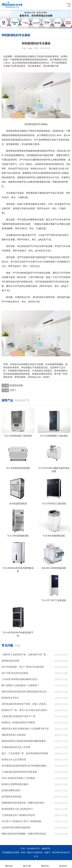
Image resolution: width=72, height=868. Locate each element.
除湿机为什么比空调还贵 (14, 759)
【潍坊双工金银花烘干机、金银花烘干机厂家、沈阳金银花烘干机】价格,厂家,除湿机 (26, 654)
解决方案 (27, 864)
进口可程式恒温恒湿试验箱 (15, 673)
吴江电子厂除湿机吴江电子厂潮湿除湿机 (22, 821)
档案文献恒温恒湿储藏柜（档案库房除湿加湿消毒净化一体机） (26, 834)
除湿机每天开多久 (10, 698)
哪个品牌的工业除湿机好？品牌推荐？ (20, 685)
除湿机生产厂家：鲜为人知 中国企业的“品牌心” (25, 710)
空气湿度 (22, 220)
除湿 (44, 131)
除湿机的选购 (16, 385)
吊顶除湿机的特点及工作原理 (16, 747)
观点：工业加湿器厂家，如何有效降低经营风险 (25, 753)
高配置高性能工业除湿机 (14, 735)
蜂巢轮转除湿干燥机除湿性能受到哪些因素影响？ (26, 741)
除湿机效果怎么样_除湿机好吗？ (18, 809)
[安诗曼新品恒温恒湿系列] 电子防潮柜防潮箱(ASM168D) (26, 766)
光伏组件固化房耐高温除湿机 (16, 827)
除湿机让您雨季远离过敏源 (15, 784)
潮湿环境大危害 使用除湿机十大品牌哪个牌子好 (25, 729)
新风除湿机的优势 (10, 661)
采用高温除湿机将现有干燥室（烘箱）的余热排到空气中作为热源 (26, 704)
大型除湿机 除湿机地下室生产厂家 (19, 716)
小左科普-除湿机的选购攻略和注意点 (20, 679)
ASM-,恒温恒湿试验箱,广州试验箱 (18, 778)
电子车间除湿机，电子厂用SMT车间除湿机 (23, 667)
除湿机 (14, 131)
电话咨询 (63, 864)
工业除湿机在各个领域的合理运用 (18, 815)
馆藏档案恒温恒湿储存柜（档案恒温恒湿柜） (24, 803)
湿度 (13, 246)
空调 (17, 297)
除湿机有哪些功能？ (12, 790)
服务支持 (45, 864)
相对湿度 (10, 257)
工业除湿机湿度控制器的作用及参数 (19, 772)
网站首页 (9, 864)
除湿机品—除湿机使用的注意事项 (18, 722)
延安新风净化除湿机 (12, 797)
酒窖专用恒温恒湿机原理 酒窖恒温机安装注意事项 (26, 692)
